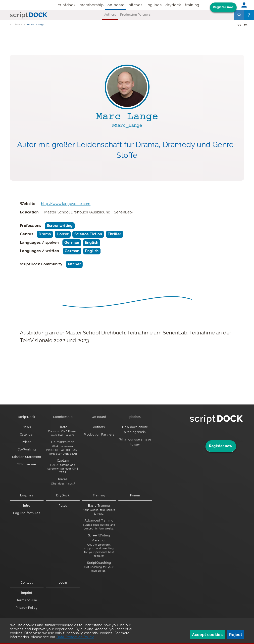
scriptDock (66, 5)
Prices (27, 442)
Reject (236, 635)
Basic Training (99, 510)
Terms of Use (27, 600)
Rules (63, 506)
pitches (136, 5)
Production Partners (135, 15)
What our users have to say (135, 442)
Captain (63, 467)
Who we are (27, 464)
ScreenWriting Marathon (99, 546)
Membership (92, 5)
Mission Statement (27, 457)
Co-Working (27, 449)
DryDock (173, 5)
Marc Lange (36, 25)
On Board (116, 5)
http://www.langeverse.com (66, 204)
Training (192, 5)
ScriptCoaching (99, 567)
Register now (223, 7)
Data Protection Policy (75, 637)
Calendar (27, 435)
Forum (135, 495)
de (239, 25)
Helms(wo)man (63, 448)
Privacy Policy (27, 608)
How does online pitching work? (135, 430)
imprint (27, 593)
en (246, 25)
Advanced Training (99, 525)
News (27, 427)
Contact (27, 583)
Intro (27, 506)
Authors (110, 15)
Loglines (154, 5)
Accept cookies (207, 635)
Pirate (63, 431)
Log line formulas (27, 513)
